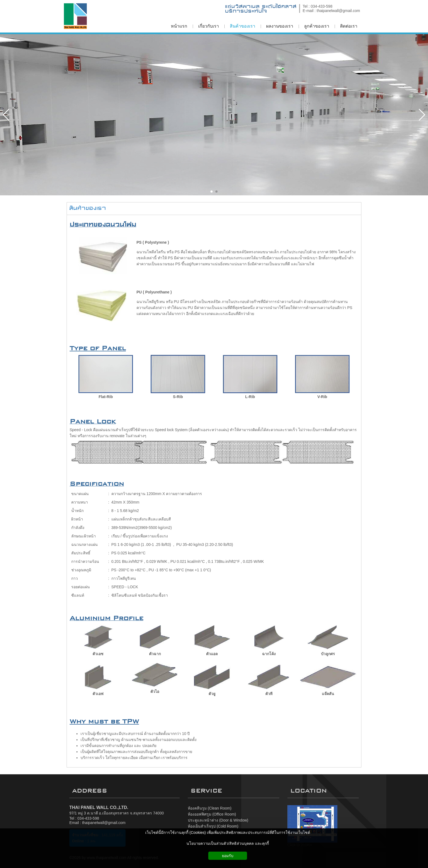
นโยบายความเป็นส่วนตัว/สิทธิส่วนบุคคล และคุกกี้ (228, 843)
